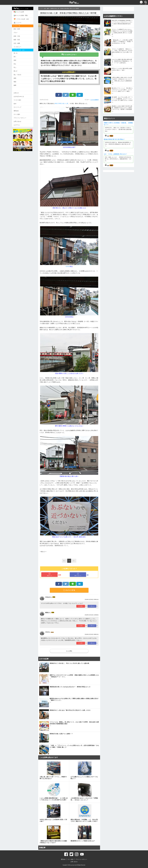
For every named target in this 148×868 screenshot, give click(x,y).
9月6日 (68, 266)
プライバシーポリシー (22, 117)
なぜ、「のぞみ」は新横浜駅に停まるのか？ (115, 154)
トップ (41, 8)
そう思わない (92, 606)
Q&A (17, 103)
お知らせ (18, 92)
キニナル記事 (21, 12)
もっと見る (69, 651)
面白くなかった (78, 574)
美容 (17, 60)
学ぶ (17, 67)
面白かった (49, 574)
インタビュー (19, 46)
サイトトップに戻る (23, 8)
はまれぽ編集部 (95, 100)
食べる (17, 53)
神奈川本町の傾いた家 (61, 103)
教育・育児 (19, 39)
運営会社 (18, 110)
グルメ (17, 32)
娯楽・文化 (19, 36)
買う (17, 56)
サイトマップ (19, 106)
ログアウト (19, 124)
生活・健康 (19, 43)
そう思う (81, 606)
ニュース (19, 22)
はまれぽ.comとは (21, 96)
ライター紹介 (19, 99)
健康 (17, 85)
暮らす (17, 70)
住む (17, 63)
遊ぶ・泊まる (19, 74)
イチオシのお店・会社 (23, 19)
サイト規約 (19, 113)
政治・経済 (19, 29)
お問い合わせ (19, 120)
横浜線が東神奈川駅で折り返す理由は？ (114, 139)
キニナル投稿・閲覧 (22, 15)
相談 (17, 81)
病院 (17, 78)
